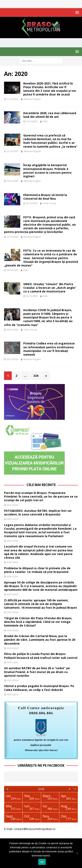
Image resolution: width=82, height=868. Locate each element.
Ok (42, 862)
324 (36, 376)
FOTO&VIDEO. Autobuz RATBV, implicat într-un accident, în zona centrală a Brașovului (38, 512)
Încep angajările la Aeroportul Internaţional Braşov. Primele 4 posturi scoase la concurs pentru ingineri (47, 171)
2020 (41, 789)
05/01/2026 (13, 562)
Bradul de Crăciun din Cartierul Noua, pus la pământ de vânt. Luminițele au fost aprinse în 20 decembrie (40, 640)
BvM (45, 121)
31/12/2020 (13, 99)
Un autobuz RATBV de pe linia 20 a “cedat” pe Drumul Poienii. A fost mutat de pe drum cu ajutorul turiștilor (37, 672)
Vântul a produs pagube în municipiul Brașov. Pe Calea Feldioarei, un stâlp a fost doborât (39, 688)
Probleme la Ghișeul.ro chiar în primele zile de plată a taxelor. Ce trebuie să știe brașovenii (37, 570)
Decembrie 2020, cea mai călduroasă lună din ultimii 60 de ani (50, 115)
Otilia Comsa (50, 203)
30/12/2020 (13, 181)
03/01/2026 (13, 648)
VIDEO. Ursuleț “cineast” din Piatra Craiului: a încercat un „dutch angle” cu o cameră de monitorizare (50, 288)
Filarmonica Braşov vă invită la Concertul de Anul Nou (45, 197)
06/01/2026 (13, 505)
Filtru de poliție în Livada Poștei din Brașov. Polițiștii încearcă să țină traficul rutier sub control (41, 656)
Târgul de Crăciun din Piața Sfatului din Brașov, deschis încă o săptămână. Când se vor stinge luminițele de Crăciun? (38, 622)
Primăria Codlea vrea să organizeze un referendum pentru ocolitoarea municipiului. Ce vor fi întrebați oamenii (49, 349)
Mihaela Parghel (32, 99)
